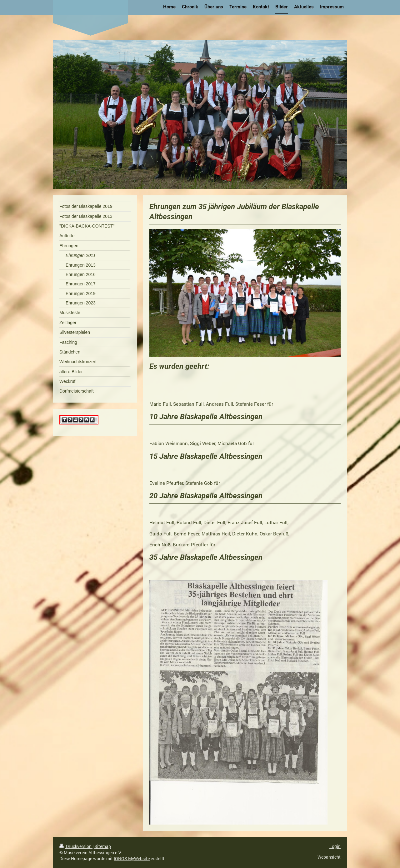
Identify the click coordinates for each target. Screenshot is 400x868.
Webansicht (329, 857)
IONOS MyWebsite (132, 858)
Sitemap (103, 846)
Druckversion (76, 846)
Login (335, 846)
